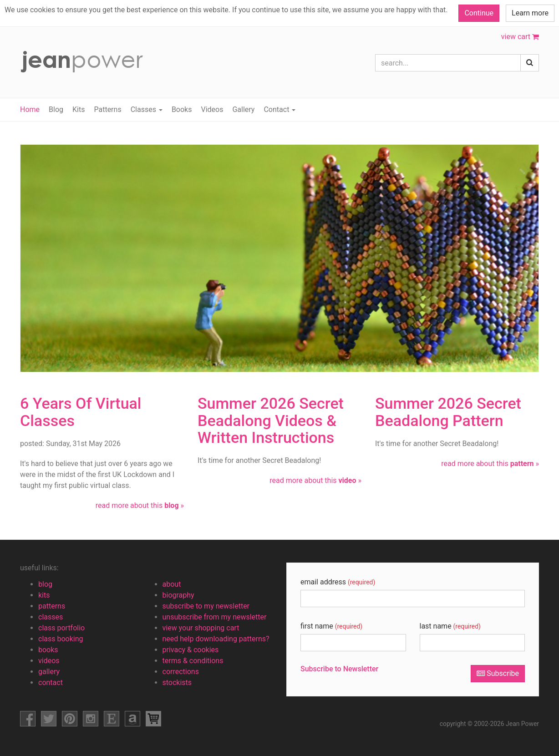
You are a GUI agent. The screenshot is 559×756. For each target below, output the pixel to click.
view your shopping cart (201, 628)
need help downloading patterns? (216, 639)
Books (182, 109)
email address (338, 582)
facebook (28, 719)
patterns (52, 606)
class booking (61, 639)
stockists (177, 682)
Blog (56, 109)
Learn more (530, 13)
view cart (520, 37)
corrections (181, 672)
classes (51, 617)
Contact (279, 109)
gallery (49, 672)
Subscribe (498, 673)
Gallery (243, 109)
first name (331, 626)
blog (45, 584)
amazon (132, 719)
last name (450, 626)
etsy (112, 719)
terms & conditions (193, 661)
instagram (91, 719)
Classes (147, 109)
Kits (79, 109)
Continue (479, 13)
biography (178, 595)
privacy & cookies (191, 650)
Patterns (107, 109)
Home (30, 109)
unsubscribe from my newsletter (215, 617)
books (48, 650)
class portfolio (61, 628)
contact (51, 682)
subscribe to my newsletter (206, 606)
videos (49, 661)
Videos (212, 109)
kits (44, 595)
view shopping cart (153, 719)
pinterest (70, 719)
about (172, 584)
